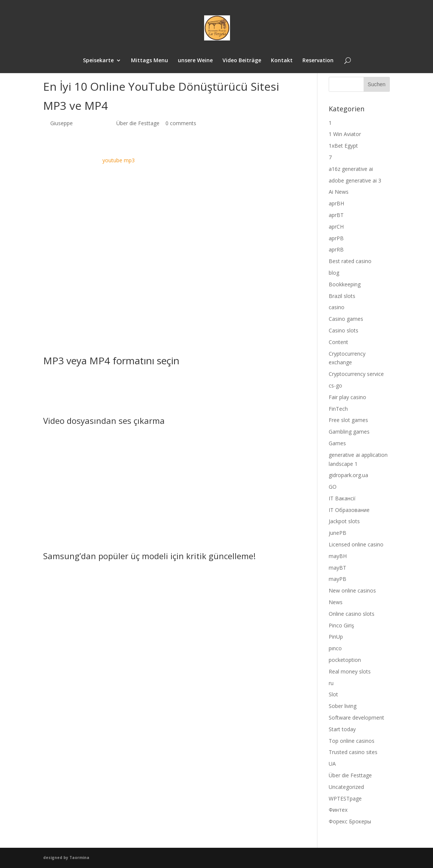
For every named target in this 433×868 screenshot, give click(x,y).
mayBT (338, 568)
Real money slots (350, 671)
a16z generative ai (351, 169)
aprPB (336, 238)
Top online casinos (352, 741)
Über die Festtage (138, 123)
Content (338, 342)
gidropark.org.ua (348, 475)
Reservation (318, 61)
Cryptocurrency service (356, 374)
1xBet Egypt (343, 146)
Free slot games (348, 420)
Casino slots (344, 330)
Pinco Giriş (341, 625)
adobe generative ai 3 (355, 180)
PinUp (336, 637)
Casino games (346, 319)
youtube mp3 (119, 160)
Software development (356, 718)
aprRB (336, 249)
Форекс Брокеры (350, 821)
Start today (342, 729)
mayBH (338, 556)
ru (331, 683)
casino (337, 307)
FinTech (338, 409)
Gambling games (349, 432)
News (336, 602)
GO (333, 487)
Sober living (343, 706)
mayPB (338, 579)
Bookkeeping (345, 284)
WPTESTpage (345, 798)
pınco (335, 648)
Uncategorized (346, 787)
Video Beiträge (242, 61)
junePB (338, 533)
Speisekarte (98, 61)
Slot (333, 694)
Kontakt (282, 61)
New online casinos (352, 590)
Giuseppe (62, 123)
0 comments (181, 123)
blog (334, 273)
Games (337, 443)
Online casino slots (352, 614)
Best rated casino (350, 261)
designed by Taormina (66, 858)
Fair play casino (347, 397)
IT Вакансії (342, 498)
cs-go (335, 385)
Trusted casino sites (353, 752)
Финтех (338, 810)
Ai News (339, 192)
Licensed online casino (356, 544)
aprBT (336, 215)
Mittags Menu (150, 61)
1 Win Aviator (345, 134)
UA (332, 764)
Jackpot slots (344, 521)
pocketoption (345, 660)
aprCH (336, 227)
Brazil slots (342, 296)
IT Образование (349, 510)
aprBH (336, 203)
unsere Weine (195, 61)
